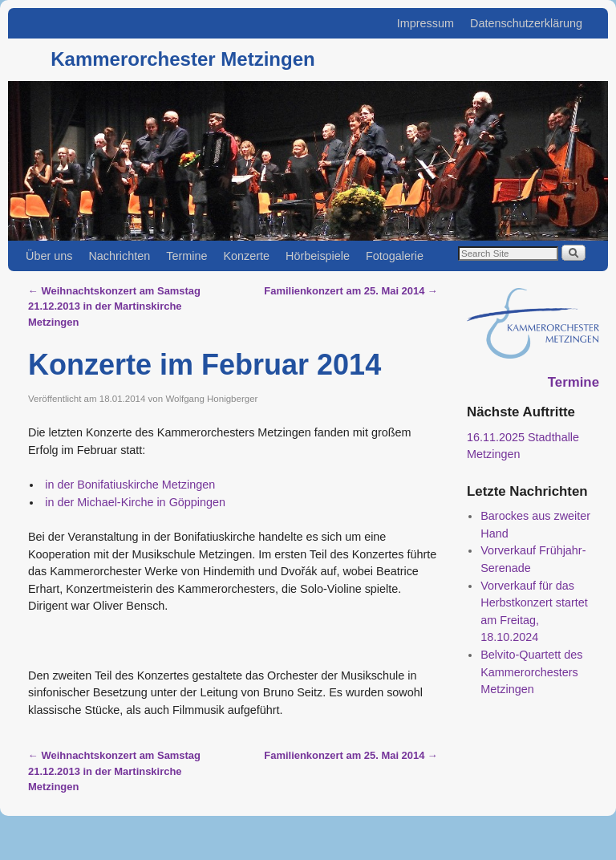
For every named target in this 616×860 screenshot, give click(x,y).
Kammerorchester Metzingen (182, 59)
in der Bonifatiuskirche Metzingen (128, 485)
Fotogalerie (395, 256)
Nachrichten (119, 256)
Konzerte (246, 256)
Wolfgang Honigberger (211, 399)
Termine (186, 256)
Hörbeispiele (318, 256)
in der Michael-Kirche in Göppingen (134, 502)
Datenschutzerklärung (526, 23)
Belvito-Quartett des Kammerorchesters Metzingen (531, 672)
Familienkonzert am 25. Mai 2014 (351, 291)
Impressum (426, 23)
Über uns (49, 256)
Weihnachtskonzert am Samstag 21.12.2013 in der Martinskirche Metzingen (114, 306)
